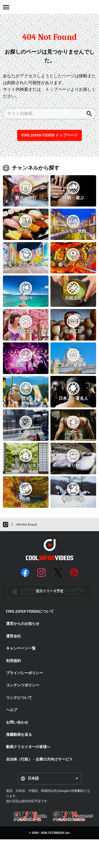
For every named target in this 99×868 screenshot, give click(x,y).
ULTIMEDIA (56, 833)
